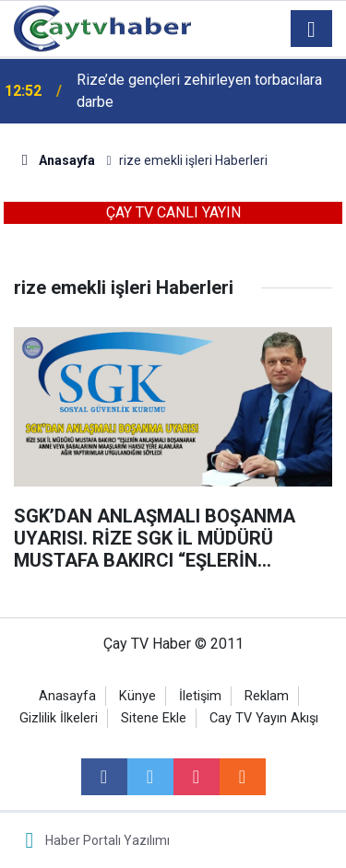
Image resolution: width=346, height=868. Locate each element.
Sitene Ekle (154, 718)
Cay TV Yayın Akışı (264, 718)
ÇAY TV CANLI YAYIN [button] (173, 212)
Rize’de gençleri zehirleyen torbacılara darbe (199, 91)
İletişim (200, 696)
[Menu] (312, 29)
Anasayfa (67, 696)
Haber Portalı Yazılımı (107, 840)
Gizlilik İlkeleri (59, 718)
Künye (137, 696)
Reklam (267, 696)
